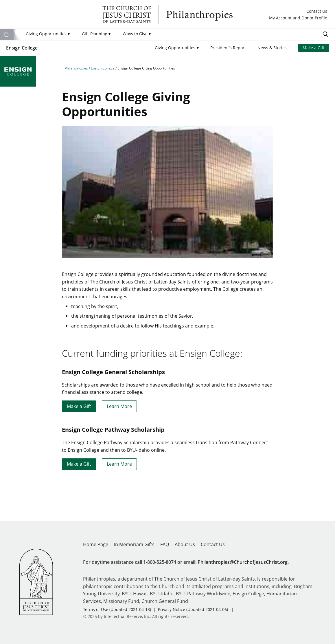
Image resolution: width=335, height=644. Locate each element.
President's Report (228, 48)
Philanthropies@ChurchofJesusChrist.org (243, 562)
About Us (185, 544)
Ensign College (22, 48)
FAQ (165, 544)
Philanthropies (167, 14)
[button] (177, 48)
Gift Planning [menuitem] (96, 34)
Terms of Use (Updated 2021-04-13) (117, 610)
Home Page (96, 544)
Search (325, 34)
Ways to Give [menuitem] (137, 34)
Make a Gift (314, 48)
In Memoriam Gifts (134, 544)
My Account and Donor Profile (298, 18)
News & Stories (272, 48)
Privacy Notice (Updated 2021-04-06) (193, 610)
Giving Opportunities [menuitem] (48, 34)
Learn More (119, 406)
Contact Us (317, 12)
